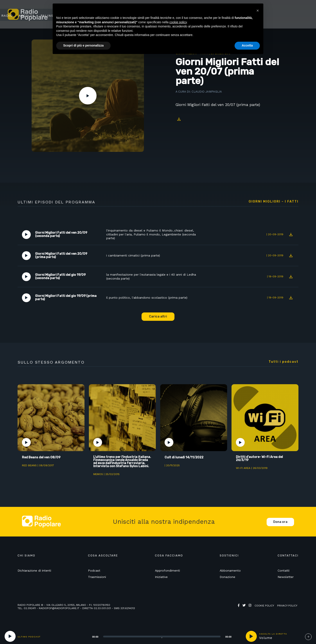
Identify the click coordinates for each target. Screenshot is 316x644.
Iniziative (161, 580)
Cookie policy (264, 609)
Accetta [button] (247, 45)
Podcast (94, 574)
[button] (258, 11)
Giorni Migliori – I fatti (274, 202)
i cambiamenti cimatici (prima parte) (134, 256)
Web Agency (246, 612)
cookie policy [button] (178, 22)
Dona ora (280, 525)
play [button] (251, 636)
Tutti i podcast (284, 362)
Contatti (284, 574)
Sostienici (290, 15)
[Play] (10, 636)
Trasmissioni (97, 580)
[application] (156, 636)
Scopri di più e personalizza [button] (83, 45)
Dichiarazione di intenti (34, 574)
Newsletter (286, 580)
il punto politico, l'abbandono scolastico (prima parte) (148, 298)
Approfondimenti (167, 574)
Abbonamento (230, 574)
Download (179, 119)
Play (88, 96)
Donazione (227, 580)
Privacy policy (287, 609)
